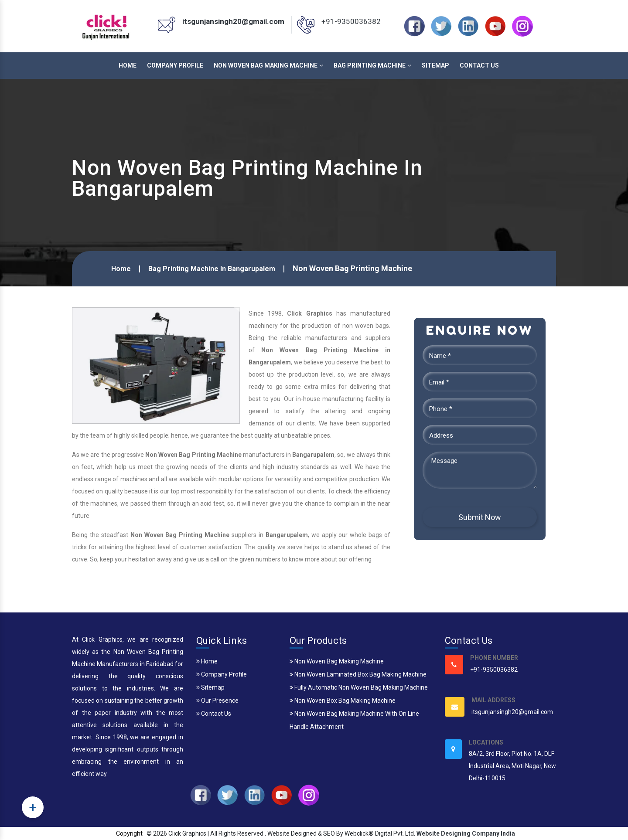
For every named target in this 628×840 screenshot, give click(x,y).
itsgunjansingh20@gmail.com (233, 21)
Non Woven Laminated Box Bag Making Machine (358, 674)
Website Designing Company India (466, 833)
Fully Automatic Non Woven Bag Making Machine (359, 687)
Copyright (129, 833)
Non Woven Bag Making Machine (268, 65)
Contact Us (479, 65)
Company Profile (175, 65)
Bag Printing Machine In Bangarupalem (212, 269)
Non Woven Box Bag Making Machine (343, 701)
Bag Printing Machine (372, 65)
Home (128, 65)
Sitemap (435, 65)
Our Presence (217, 701)
